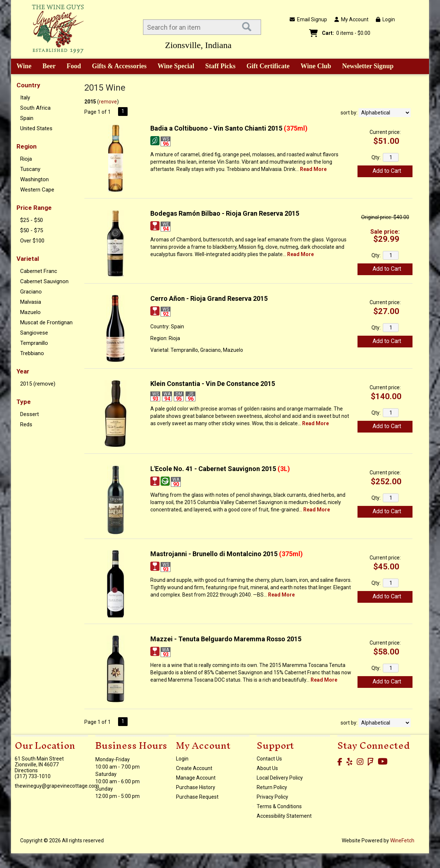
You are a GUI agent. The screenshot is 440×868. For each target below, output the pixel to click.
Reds (26, 424)
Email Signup (308, 19)
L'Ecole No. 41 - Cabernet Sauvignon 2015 (220, 469)
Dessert (30, 414)
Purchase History (196, 787)
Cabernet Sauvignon (44, 281)
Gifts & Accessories (117, 67)
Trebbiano (32, 353)
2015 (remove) (38, 384)
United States (36, 128)
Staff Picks (221, 66)
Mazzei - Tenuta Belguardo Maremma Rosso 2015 (226, 639)
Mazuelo (30, 312)
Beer (47, 67)
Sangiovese (34, 333)
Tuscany (30, 169)
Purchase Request (197, 797)
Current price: (385, 132)
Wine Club (313, 67)
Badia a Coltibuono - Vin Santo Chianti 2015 (229, 128)
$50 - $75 (32, 230)
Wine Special (176, 66)
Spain (27, 118)
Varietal (28, 259)
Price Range (34, 208)
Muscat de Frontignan (46, 322)
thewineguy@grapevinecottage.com (57, 786)
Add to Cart (387, 171)
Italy (25, 98)
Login (385, 19)
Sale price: (385, 232)
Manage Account (196, 778)
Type (24, 402)
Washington (34, 179)
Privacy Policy (272, 797)
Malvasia (31, 302)
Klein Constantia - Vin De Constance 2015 (213, 384)
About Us (267, 768)
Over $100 (32, 241)
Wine (21, 67)
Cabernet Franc (39, 271)
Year (23, 371)
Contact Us (269, 759)
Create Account (194, 768)
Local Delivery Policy (280, 778)
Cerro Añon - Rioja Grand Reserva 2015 (209, 298)
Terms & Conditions (279, 806)
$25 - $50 (32, 220)
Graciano (31, 292)
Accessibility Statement (284, 816)
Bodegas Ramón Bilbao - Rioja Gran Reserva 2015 (225, 213)
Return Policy (272, 787)
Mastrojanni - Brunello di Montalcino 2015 (227, 554)
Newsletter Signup (368, 66)
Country (28, 85)
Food (71, 67)
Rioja (26, 159)
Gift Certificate (268, 66)
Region (27, 146)
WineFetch (402, 840)
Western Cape (37, 190)
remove (108, 102)
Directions (26, 770)
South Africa (35, 108)
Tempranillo (34, 343)
